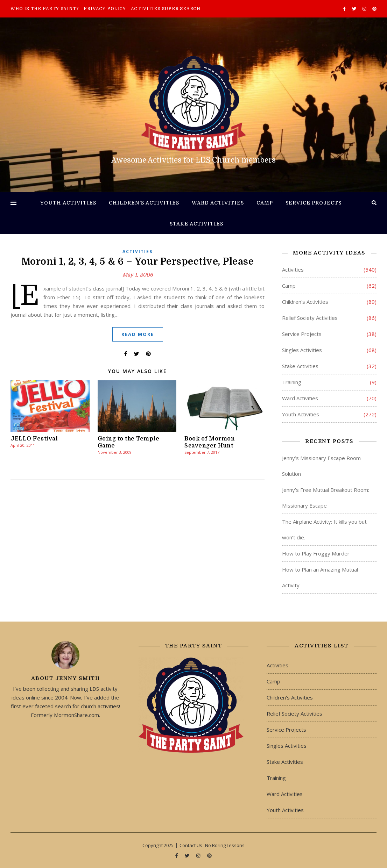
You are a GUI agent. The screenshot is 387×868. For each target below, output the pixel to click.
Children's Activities (305, 302)
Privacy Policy (105, 9)
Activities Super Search (166, 9)
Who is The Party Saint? (45, 9)
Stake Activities (196, 224)
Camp (265, 203)
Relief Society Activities (310, 318)
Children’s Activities (144, 203)
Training (292, 382)
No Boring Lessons (225, 845)
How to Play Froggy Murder (316, 553)
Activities (138, 252)
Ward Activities (218, 203)
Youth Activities (68, 203)
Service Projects (314, 203)
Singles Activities (302, 350)
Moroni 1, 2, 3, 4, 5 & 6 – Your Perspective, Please (138, 261)
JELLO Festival (34, 439)
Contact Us (191, 845)
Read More (138, 334)
